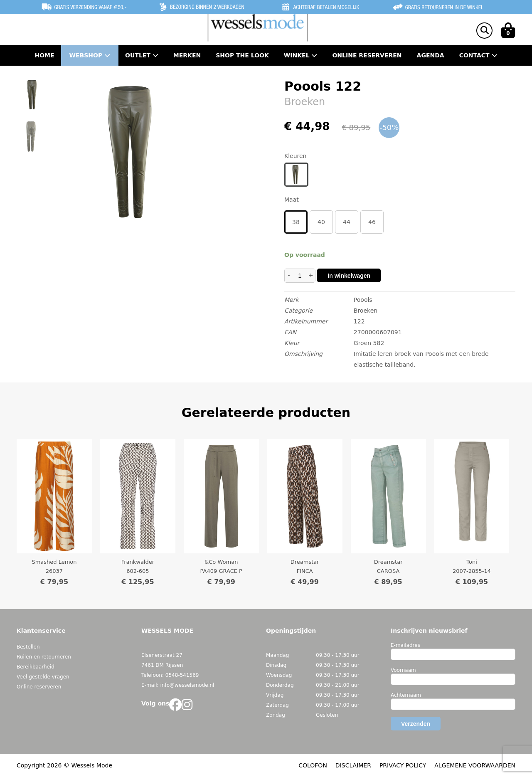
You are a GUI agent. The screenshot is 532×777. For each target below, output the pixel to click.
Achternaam (406, 695)
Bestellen (28, 647)
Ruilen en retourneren (44, 657)
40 (321, 222)
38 (296, 222)
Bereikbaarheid (36, 667)
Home (44, 55)
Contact (478, 55)
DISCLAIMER (353, 765)
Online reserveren (39, 687)
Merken (187, 55)
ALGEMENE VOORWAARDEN (475, 765)
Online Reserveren (367, 55)
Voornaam (403, 670)
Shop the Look (242, 55)
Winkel (301, 55)
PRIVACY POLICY (403, 765)
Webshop (90, 55)
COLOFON (313, 765)
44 (347, 222)
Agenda (431, 55)
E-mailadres (405, 645)
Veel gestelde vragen (43, 677)
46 (372, 222)
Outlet (142, 55)
